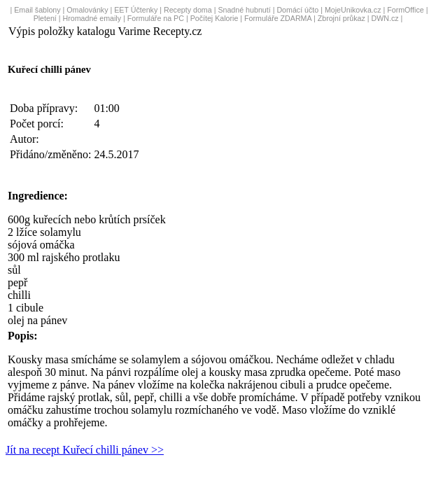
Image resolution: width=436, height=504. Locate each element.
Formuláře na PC (156, 18)
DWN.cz (385, 18)
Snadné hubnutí (244, 10)
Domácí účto (297, 10)
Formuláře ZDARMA (278, 18)
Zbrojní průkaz (342, 18)
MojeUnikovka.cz (353, 10)
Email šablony (37, 10)
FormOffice (406, 10)
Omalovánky (87, 10)
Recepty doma (188, 10)
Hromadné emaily (92, 18)
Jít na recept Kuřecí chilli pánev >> (85, 450)
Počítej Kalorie (215, 18)
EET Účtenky (136, 10)
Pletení (45, 18)
